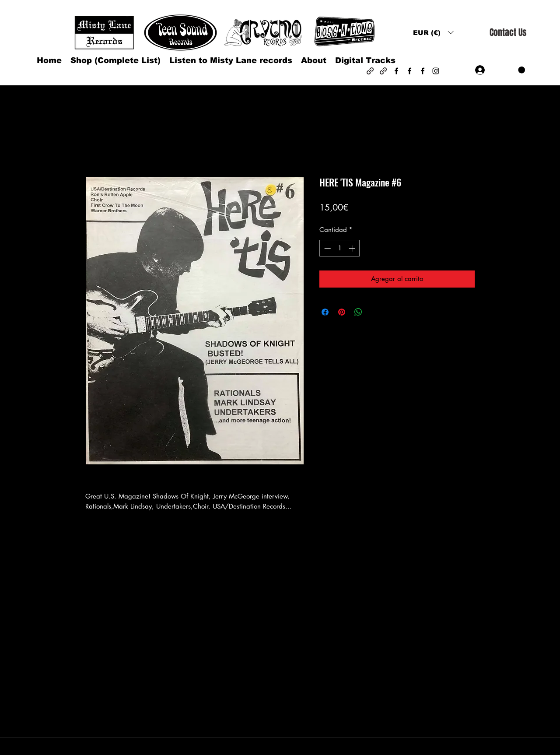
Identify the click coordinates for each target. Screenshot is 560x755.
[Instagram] (436, 71)
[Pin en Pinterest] (342, 312)
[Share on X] (375, 312)
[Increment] (353, 248)
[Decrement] (327, 248)
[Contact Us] (508, 33)
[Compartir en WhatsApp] (358, 312)
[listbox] (433, 33)
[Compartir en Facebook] (325, 312)
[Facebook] (396, 71)
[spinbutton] (340, 248)
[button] (433, 33)
